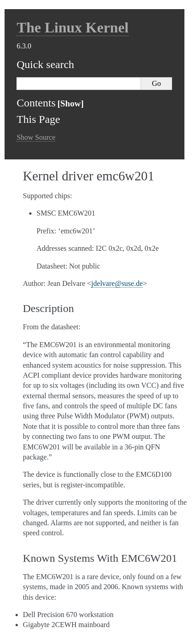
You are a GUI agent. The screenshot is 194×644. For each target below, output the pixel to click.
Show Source (36, 137)
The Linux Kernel (72, 27)
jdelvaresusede (117, 283)
